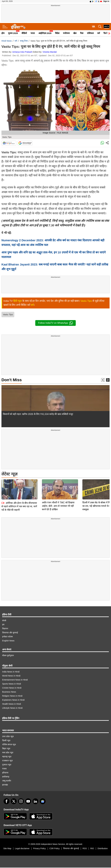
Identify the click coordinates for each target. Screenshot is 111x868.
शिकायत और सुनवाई (10, 633)
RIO (92, 848)
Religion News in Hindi (12, 696)
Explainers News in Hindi (13, 700)
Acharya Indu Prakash (22, 52)
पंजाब (4, 769)
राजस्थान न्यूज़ (7, 761)
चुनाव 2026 (13, 33)
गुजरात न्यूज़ (7, 765)
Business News (9, 692)
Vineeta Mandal (50, 52)
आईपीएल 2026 (45, 33)
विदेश (57, 33)
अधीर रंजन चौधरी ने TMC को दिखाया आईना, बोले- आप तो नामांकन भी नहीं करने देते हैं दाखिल (58, 486)
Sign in (106, 1)
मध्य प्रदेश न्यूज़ (8, 753)
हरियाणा (5, 773)
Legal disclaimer (22, 848)
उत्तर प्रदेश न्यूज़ (8, 736)
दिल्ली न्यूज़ (6, 740)
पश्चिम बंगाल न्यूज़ (9, 744)
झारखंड (5, 785)
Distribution (103, 848)
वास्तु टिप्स (24, 41)
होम (3, 33)
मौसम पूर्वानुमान (8, 655)
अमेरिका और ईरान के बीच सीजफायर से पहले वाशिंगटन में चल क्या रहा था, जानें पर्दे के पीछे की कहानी (19, 486)
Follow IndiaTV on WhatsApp (55, 323)
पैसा (82, 33)
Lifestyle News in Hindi (12, 708)
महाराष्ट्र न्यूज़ (7, 757)
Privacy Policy (39, 848)
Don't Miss (12, 380)
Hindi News (7, 41)
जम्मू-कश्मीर (7, 781)
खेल (75, 33)
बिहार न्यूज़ (6, 748)
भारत (33, 33)
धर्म (99, 33)
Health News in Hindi (12, 704)
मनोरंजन (66, 33)
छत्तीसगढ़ (6, 777)
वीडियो (24, 33)
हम (3, 625)
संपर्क (4, 621)
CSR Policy (55, 848)
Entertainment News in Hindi (15, 680)
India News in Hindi (11, 672)
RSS (85, 848)
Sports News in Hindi (12, 684)
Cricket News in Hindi (12, 688)
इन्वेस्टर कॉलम (7, 637)
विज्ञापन (5, 629)
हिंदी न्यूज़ (18, 301)
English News (8, 641)
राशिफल (90, 33)
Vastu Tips (86, 301)
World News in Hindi (11, 676)
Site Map (7, 848)
